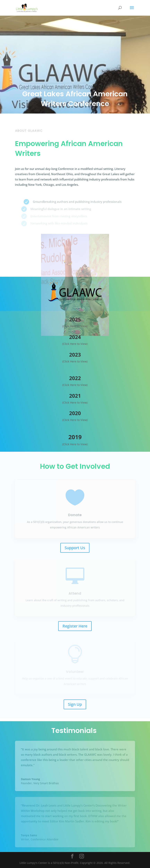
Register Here (75, 626)
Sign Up (75, 704)
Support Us (75, 548)
